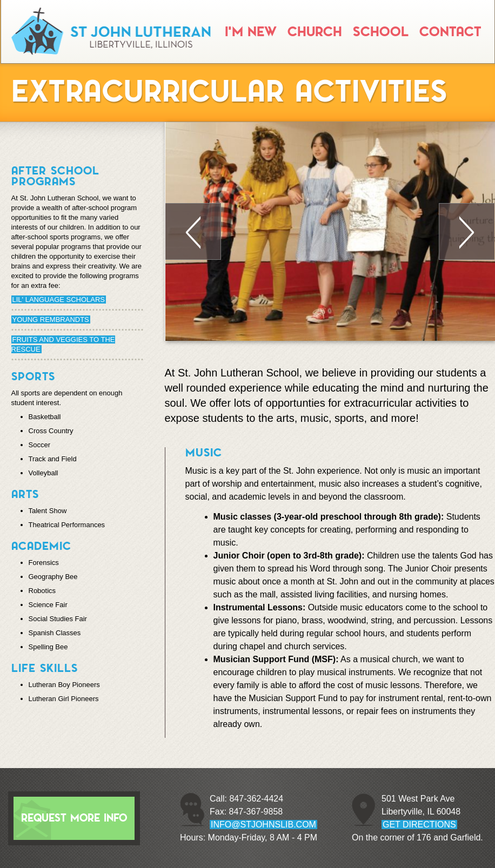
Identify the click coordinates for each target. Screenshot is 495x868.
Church (315, 32)
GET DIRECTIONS (419, 825)
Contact (450, 32)
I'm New (251, 32)
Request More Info (74, 818)
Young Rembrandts (51, 319)
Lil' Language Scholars (59, 300)
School (381, 32)
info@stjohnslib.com (263, 825)
